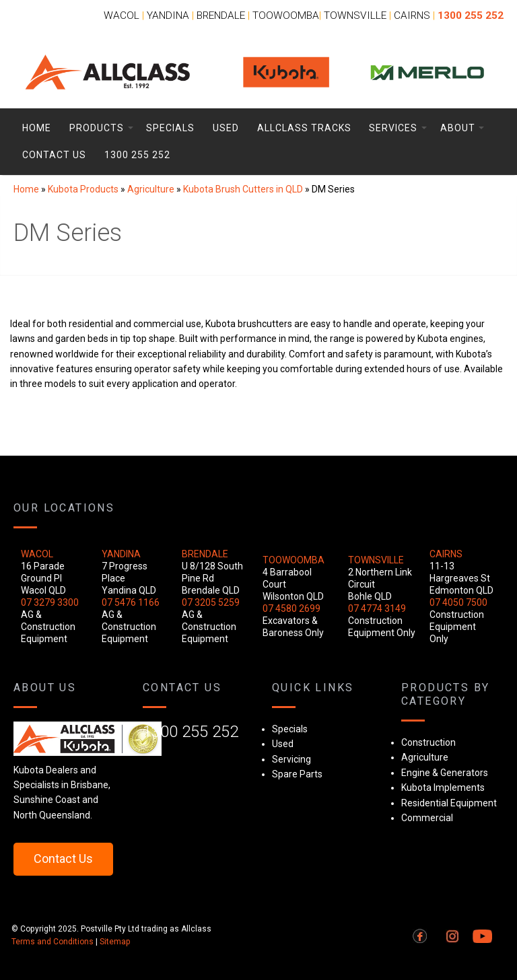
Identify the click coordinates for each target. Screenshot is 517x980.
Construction (428, 742)
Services (393, 128)
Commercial (427, 818)
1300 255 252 (137, 155)
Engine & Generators (445, 773)
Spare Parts (297, 774)
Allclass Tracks (304, 128)
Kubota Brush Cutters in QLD (243, 189)
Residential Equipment (449, 803)
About (458, 128)
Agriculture (151, 189)
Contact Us (54, 155)
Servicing (291, 759)
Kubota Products (83, 189)
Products (97, 128)
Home (37, 128)
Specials (170, 128)
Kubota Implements (443, 788)
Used (226, 128)
